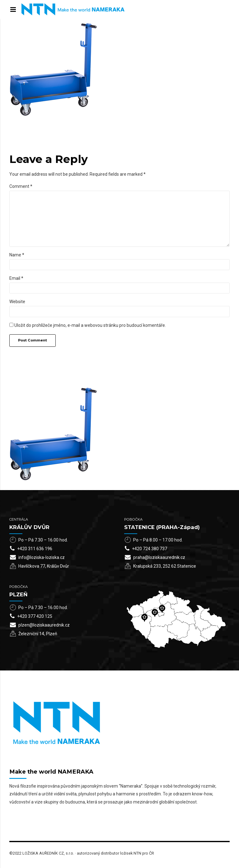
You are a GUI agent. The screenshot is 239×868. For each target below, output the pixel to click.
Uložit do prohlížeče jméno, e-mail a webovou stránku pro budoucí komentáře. (90, 325)
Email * (16, 278)
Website (17, 302)
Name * (17, 255)
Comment (21, 186)
